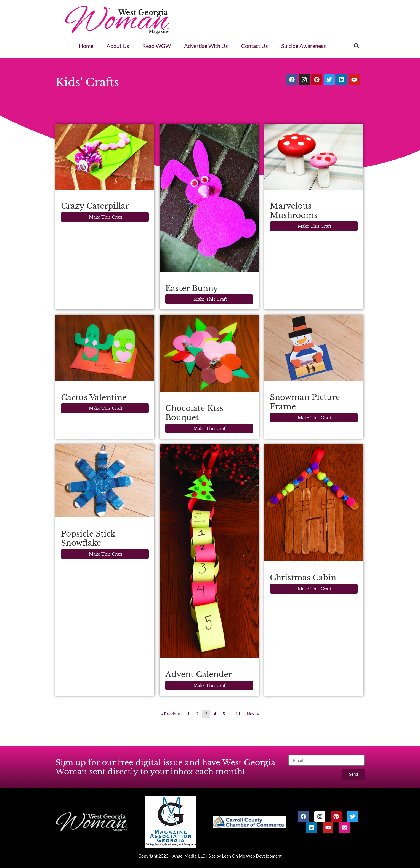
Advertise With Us (206, 46)
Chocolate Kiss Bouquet (194, 413)
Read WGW (157, 46)
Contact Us (255, 46)
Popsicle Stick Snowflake (88, 539)
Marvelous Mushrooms (294, 211)
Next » (253, 714)
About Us (118, 46)
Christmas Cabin (303, 578)
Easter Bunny (192, 288)
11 (238, 714)
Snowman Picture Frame (305, 402)
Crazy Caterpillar (95, 206)
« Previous (171, 714)
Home (86, 46)
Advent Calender (199, 674)
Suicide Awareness (304, 46)
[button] (357, 46)
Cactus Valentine (94, 397)
